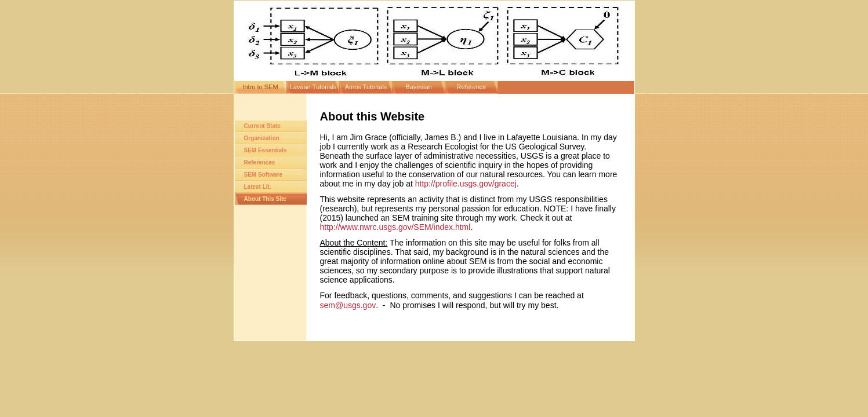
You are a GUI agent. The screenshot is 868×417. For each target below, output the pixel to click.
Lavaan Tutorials (313, 87)
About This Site (265, 199)
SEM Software (264, 175)
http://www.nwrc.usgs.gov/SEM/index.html (395, 227)
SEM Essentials (266, 150)
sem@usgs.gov (348, 305)
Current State (262, 126)
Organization (262, 138)
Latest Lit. (258, 187)
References (260, 162)
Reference (472, 87)
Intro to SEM (260, 87)
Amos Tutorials (366, 87)
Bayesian (418, 87)
